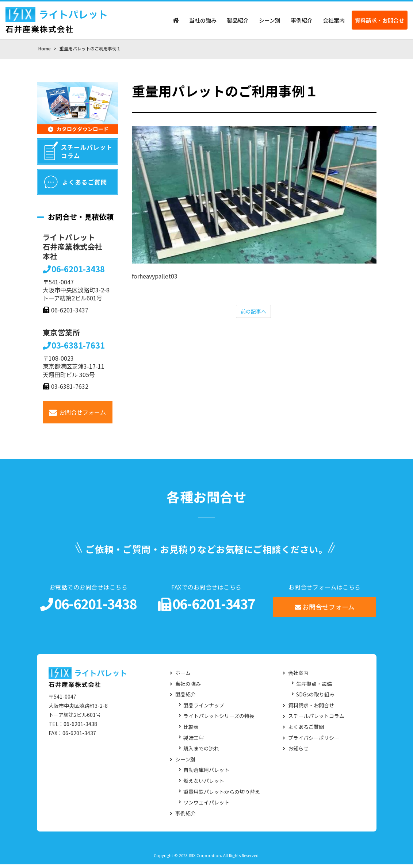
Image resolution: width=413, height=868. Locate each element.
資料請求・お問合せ (380, 22)
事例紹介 (302, 22)
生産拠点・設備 (314, 688)
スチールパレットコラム (316, 720)
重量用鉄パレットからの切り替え (222, 796)
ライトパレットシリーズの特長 (219, 720)
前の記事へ (253, 315)
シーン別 (270, 22)
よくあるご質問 (306, 731)
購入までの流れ (201, 752)
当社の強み (203, 22)
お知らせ (298, 752)
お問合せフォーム (78, 416)
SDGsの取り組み (315, 698)
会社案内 (334, 22)
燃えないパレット (204, 785)
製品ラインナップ (204, 709)
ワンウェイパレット (206, 806)
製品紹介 (238, 22)
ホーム (183, 677)
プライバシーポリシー (314, 742)
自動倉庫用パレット (206, 774)
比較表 (191, 731)
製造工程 (194, 742)
